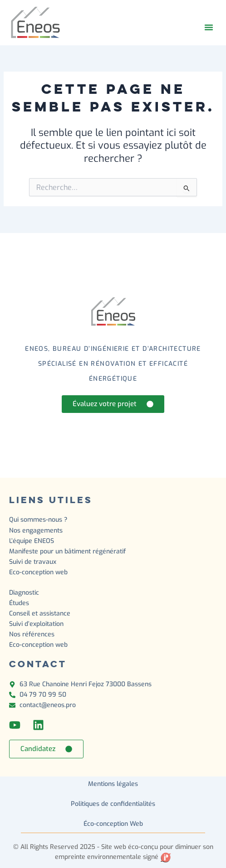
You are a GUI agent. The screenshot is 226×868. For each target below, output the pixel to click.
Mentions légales (113, 784)
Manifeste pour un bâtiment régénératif (67, 551)
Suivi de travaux (34, 562)
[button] (209, 27)
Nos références (32, 634)
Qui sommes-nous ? (38, 520)
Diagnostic (25, 593)
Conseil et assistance (40, 613)
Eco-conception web (38, 572)
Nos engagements (36, 531)
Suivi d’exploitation (37, 624)
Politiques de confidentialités (113, 804)
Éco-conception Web (113, 824)
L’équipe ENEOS (32, 541)
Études (20, 603)
